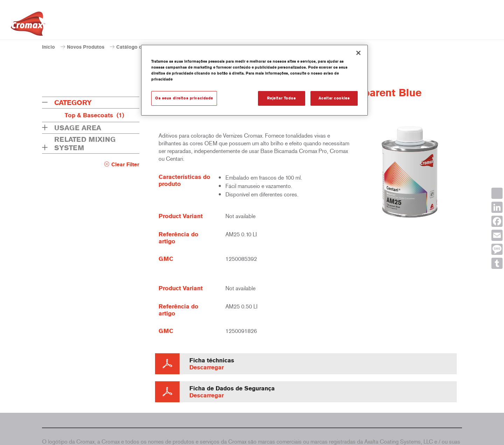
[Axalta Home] (28, 26)
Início (48, 47)
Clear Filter (125, 165)
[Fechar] (358, 53)
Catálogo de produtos (141, 47)
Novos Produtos (86, 47)
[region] (254, 80)
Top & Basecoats (94, 115)
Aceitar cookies (334, 98)
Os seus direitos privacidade (184, 98)
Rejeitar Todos (282, 98)
